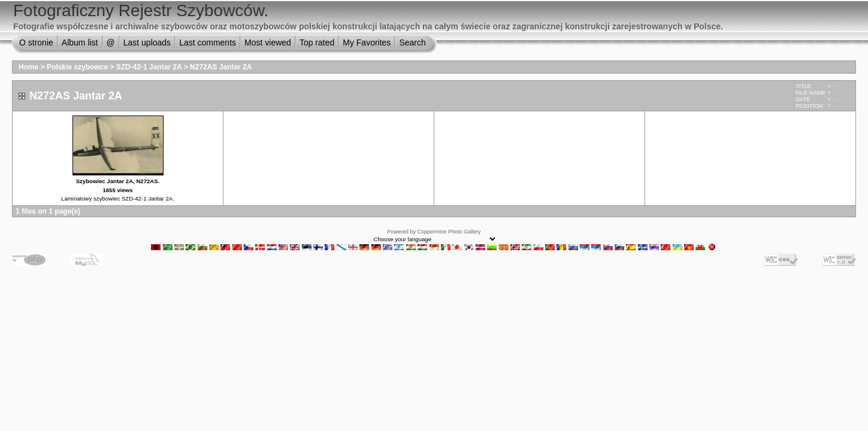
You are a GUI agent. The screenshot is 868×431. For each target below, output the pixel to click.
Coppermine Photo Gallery (449, 232)
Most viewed (268, 43)
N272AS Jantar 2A (221, 67)
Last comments (208, 43)
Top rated (317, 43)
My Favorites (367, 43)
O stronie (36, 43)
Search (412, 43)
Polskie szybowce (77, 67)
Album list (80, 43)
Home (28, 67)
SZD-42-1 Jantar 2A (149, 67)
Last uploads (147, 43)
